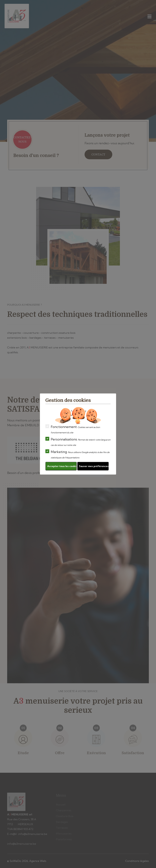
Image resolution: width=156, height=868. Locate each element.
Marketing (77, 454)
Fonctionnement (73, 429)
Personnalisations (78, 442)
